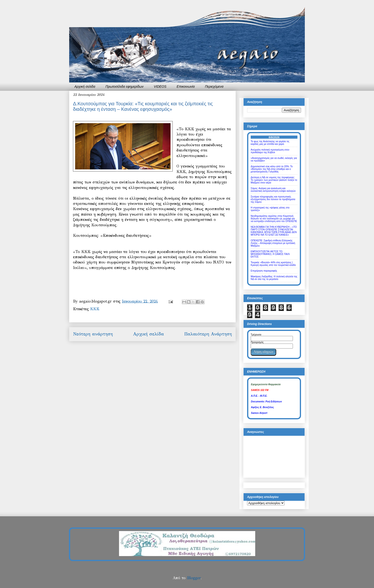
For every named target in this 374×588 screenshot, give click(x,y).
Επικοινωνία (186, 86)
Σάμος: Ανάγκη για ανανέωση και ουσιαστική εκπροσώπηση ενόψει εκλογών (273, 190)
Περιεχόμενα (214, 86)
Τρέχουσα (256, 335)
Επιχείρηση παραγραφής (264, 271)
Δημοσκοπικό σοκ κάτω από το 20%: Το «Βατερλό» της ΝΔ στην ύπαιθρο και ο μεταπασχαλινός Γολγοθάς (272, 169)
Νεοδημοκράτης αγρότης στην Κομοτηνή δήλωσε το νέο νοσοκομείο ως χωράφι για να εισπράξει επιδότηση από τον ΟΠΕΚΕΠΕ (274, 219)
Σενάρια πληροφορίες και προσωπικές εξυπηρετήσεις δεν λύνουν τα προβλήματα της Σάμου (273, 199)
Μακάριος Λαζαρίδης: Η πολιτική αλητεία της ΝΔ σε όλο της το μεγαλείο (274, 278)
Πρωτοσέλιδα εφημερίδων (125, 86)
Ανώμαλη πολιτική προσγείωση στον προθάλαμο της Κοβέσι (270, 151)
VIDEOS (160, 86)
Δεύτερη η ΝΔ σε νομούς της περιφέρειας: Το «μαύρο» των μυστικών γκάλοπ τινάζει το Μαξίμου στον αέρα (274, 180)
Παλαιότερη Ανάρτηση (208, 334)
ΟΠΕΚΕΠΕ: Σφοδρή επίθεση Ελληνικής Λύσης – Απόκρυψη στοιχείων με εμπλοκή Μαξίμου (273, 243)
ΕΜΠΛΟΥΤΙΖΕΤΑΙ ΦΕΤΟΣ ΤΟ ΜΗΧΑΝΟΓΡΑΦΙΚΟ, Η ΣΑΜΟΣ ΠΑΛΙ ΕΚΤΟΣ (270, 254)
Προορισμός (257, 342)
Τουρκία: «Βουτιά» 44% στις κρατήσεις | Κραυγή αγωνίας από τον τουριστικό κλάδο (273, 264)
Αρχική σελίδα (85, 86)
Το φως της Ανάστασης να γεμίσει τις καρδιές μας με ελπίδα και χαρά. (270, 143)
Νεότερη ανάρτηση (93, 334)
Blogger (194, 578)
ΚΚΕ (95, 309)
